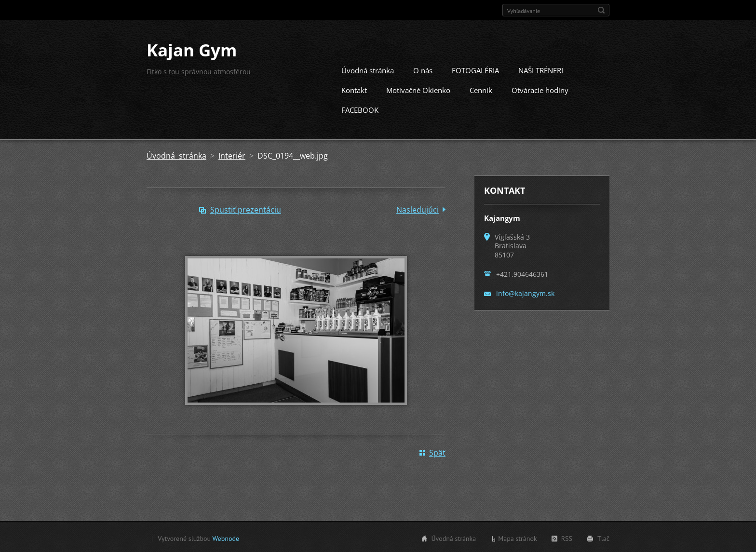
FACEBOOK (360, 109)
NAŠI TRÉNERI (541, 69)
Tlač (603, 538)
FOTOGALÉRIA (475, 69)
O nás (423, 69)
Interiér (232, 155)
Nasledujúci (418, 209)
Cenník (481, 89)
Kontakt (354, 89)
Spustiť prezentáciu (246, 209)
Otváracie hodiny (540, 89)
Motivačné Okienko (418, 89)
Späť (437, 452)
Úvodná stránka (368, 69)
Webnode (226, 538)
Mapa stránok (518, 538)
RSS (567, 538)
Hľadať (601, 10)
